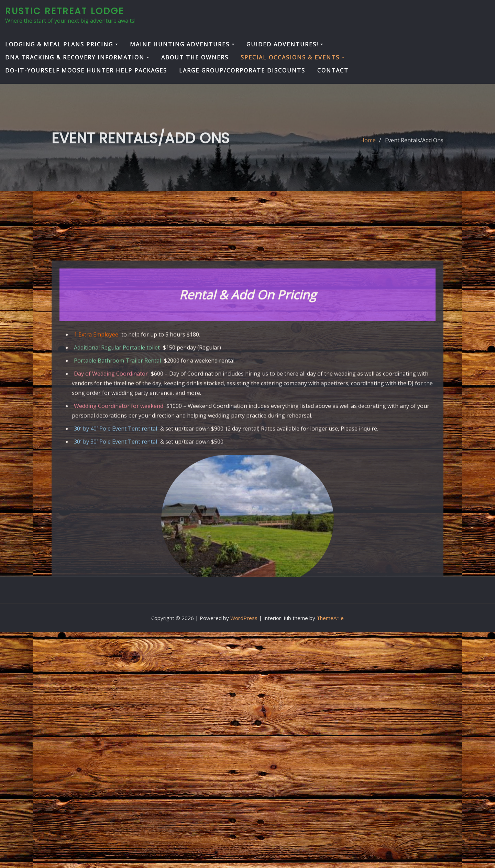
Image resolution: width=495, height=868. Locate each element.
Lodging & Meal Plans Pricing (62, 44)
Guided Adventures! (285, 44)
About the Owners (195, 57)
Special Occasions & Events (293, 57)
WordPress (244, 618)
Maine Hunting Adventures (182, 44)
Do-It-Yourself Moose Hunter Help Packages (86, 70)
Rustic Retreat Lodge (65, 11)
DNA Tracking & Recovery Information (77, 57)
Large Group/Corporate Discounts (242, 70)
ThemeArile (330, 618)
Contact (333, 70)
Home (368, 144)
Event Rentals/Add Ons (414, 144)
